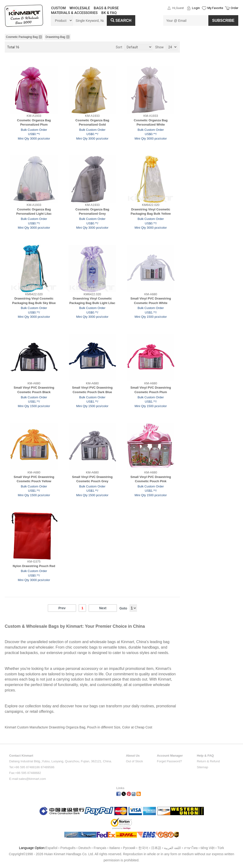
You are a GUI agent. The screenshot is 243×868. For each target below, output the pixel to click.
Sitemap (202, 767)
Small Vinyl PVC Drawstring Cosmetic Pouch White (151, 301)
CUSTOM (58, 8)
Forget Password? (169, 761)
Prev (62, 608)
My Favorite (215, 8)
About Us (133, 756)
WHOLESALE (80, 8)
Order (234, 8)
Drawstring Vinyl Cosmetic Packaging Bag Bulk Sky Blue (34, 301)
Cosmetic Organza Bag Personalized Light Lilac (34, 212)
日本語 (156, 848)
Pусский (129, 848)
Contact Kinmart (21, 756)
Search (121, 20)
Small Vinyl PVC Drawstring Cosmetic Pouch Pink (151, 479)
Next (103, 608)
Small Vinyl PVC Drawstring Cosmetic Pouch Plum (151, 390)
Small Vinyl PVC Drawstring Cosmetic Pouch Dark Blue (92, 390)
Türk (221, 848)
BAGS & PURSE (106, 8)
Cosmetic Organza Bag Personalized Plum (34, 123)
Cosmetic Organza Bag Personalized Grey (92, 212)
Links (120, 788)
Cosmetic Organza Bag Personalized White (151, 123)
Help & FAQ (205, 756)
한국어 (143, 848)
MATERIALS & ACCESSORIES (74, 13)
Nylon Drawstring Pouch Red (34, 566)
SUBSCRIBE (223, 20)
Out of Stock (135, 761)
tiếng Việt (208, 848)
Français (100, 848)
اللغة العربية (173, 848)
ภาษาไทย (191, 848)
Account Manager (170, 756)
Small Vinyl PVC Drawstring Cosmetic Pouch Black (34, 390)
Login (196, 8)
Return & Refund (208, 761)
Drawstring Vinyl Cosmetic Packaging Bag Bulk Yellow (151, 212)
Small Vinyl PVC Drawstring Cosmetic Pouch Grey (92, 479)
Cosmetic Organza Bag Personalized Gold (92, 123)
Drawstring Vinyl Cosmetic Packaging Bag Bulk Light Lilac (92, 301)
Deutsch (85, 848)
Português (68, 848)
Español (51, 848)
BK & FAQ (109, 13)
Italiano (115, 848)
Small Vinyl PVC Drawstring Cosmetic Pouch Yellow (34, 479)
